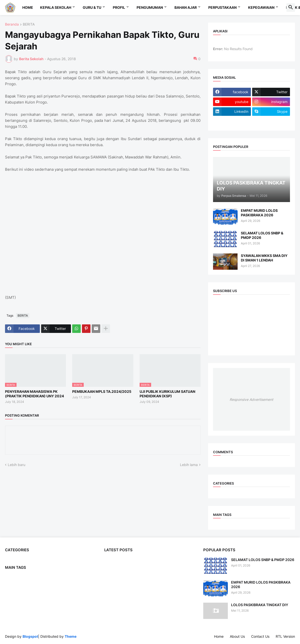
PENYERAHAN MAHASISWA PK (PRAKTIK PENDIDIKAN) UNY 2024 (34, 394)
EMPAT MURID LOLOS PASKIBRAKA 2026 (259, 213)
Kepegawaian (261, 7)
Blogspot (30, 636)
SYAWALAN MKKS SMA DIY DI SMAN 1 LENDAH (264, 258)
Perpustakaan (222, 7)
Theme (71, 636)
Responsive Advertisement (251, 399)
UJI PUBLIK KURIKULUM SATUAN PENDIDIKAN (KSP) (167, 394)
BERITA (29, 24)
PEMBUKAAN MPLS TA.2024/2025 (102, 391)
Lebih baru (17, 465)
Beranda (12, 24)
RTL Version (285, 636)
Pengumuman (150, 7)
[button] (291, 8)
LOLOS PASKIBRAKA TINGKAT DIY (260, 605)
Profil (119, 7)
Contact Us (260, 636)
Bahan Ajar (186, 7)
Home (28, 7)
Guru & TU (92, 7)
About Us (237, 636)
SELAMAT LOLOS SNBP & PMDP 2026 (262, 235)
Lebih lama (189, 465)
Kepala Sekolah (56, 7)
